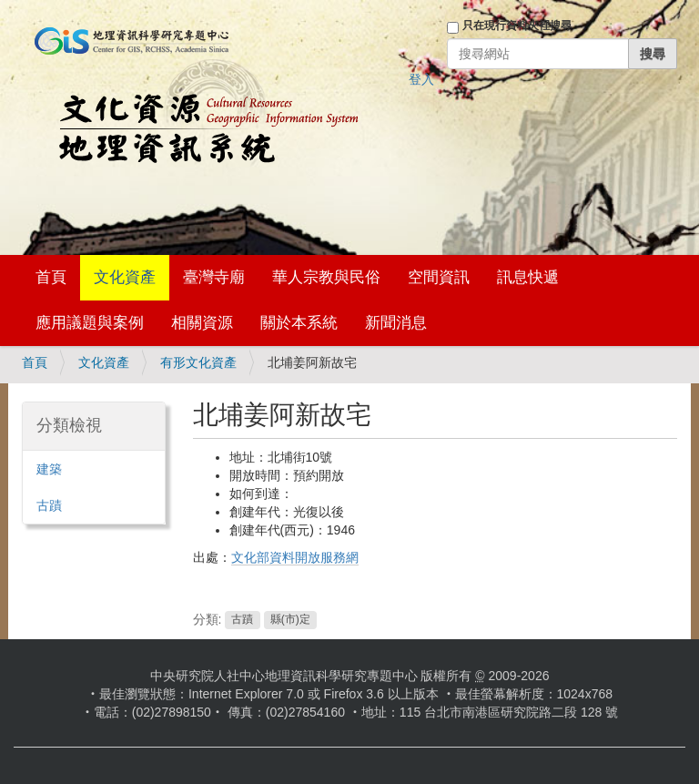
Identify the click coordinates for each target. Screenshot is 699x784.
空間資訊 (439, 277)
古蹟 (242, 620)
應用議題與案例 (90, 323)
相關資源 (202, 323)
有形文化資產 (198, 362)
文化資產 (125, 277)
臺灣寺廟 (214, 277)
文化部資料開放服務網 (295, 557)
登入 (421, 79)
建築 (49, 469)
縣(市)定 (290, 620)
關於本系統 (299, 323)
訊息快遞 (528, 277)
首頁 (51, 277)
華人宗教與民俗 (326, 277)
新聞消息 (396, 323)
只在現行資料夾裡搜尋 (517, 25)
